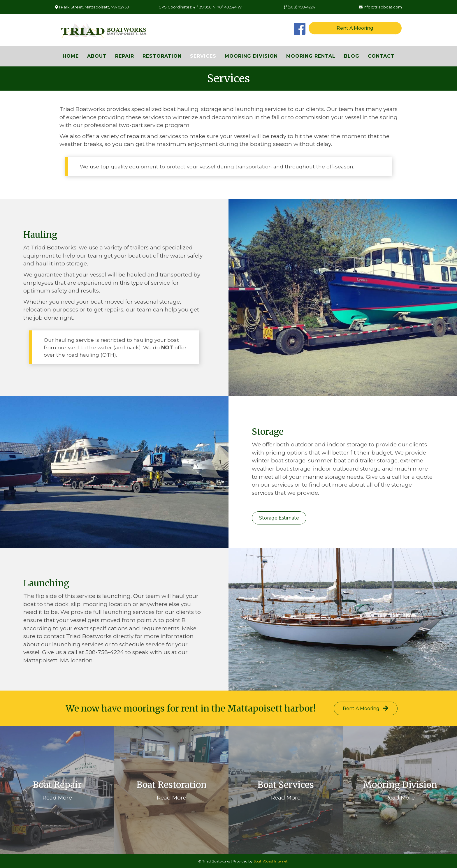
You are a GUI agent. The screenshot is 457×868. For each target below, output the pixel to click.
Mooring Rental (311, 56)
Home (71, 56)
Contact (381, 56)
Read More (57, 798)
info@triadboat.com (380, 7)
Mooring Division (251, 56)
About (97, 56)
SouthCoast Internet (271, 861)
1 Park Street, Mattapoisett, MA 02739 (92, 7)
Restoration (162, 56)
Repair (125, 56)
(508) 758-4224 (299, 7)
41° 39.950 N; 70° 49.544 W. (218, 7)
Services (203, 56)
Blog (352, 56)
